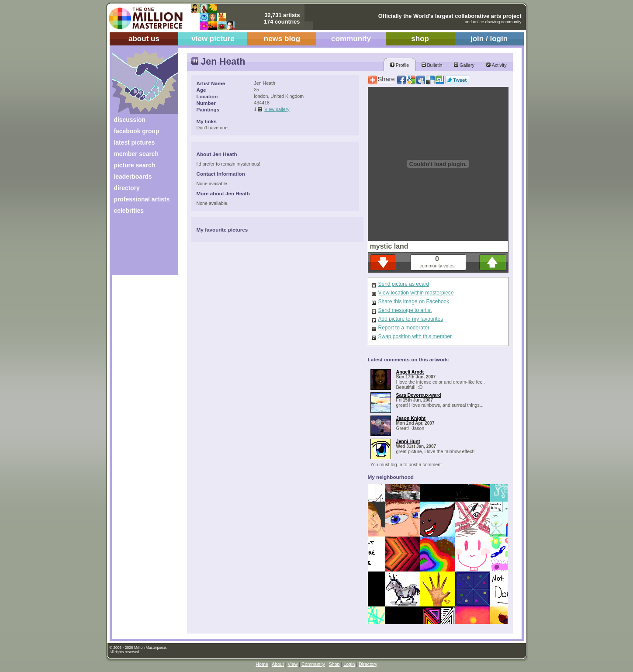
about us (144, 39)
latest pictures (135, 142)
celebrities (129, 211)
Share (386, 79)
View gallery (277, 109)
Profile (400, 65)
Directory (368, 664)
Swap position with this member (415, 336)
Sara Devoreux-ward (419, 395)
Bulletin (432, 65)
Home (262, 664)
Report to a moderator (404, 328)
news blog (282, 39)
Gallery (464, 65)
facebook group (137, 131)
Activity (496, 65)
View (292, 664)
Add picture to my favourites (411, 319)
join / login (489, 39)
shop (420, 39)
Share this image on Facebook (414, 301)
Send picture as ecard (404, 284)
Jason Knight (411, 418)
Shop (334, 664)
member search (136, 154)
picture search (135, 165)
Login (349, 664)
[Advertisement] (139, 248)
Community (313, 664)
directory (127, 188)
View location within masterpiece (416, 293)
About (278, 664)
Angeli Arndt (410, 372)
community (351, 39)
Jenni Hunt (408, 441)
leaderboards (133, 177)
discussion (130, 120)
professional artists (142, 199)
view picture (213, 39)
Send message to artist (405, 310)
